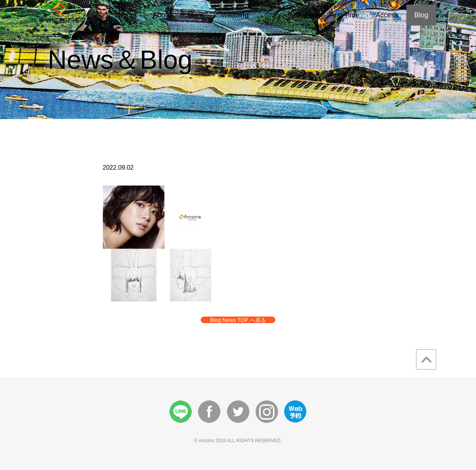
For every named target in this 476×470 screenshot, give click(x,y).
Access (387, 15)
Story (273, 15)
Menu (196, 15)
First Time (344, 15)
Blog (421, 15)
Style (305, 15)
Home (128, 15)
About (162, 15)
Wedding (235, 15)
